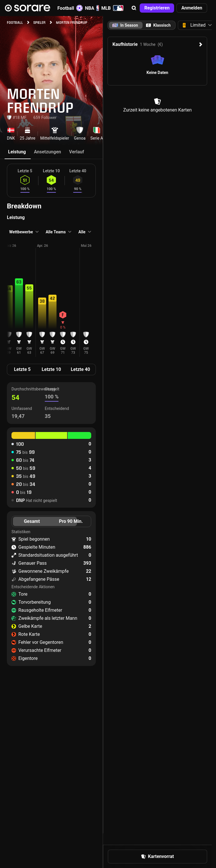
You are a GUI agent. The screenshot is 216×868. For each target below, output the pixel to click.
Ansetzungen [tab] (47, 152)
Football (70, 8)
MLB (112, 8)
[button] (134, 8)
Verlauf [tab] (77, 152)
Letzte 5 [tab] (22, 369)
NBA (92, 8)
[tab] (158, 25)
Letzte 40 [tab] (80, 369)
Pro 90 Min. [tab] (71, 521)
